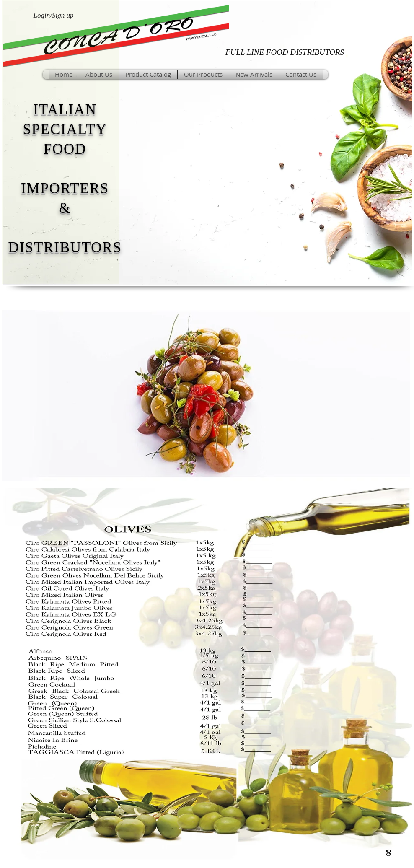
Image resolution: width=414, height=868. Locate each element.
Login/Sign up (54, 15)
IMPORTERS (65, 188)
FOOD (65, 149)
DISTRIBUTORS (65, 247)
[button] (203, 74)
